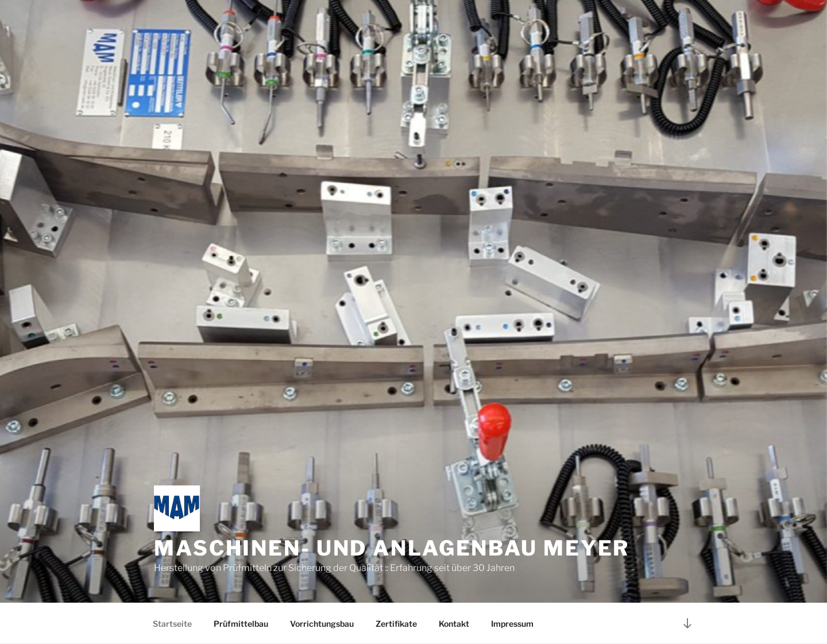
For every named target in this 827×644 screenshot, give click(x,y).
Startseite (172, 624)
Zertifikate (396, 624)
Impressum (512, 624)
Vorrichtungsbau (322, 624)
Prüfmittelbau (241, 624)
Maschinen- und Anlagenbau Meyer (392, 548)
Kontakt (454, 624)
